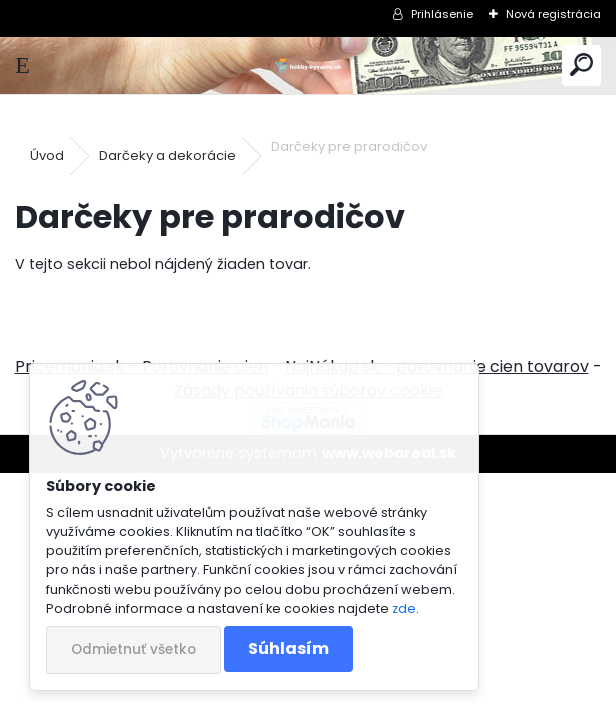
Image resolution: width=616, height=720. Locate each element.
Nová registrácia (553, 14)
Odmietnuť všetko (133, 649)
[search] (581, 65)
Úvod (47, 155)
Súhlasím (288, 648)
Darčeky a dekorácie (167, 155)
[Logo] (308, 65)
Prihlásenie (442, 14)
